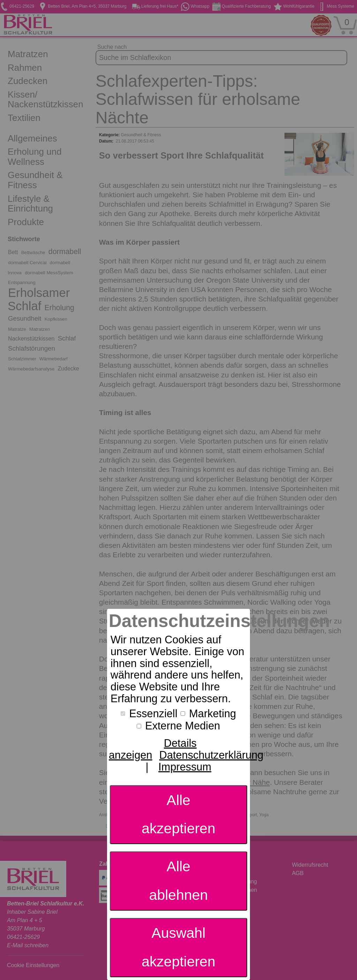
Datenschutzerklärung (211, 755)
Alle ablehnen (179, 881)
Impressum (185, 767)
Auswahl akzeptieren (178, 947)
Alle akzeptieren (178, 814)
